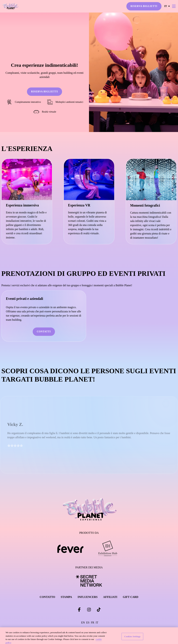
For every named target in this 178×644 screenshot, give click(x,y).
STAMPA (66, 597)
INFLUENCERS (88, 597)
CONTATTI (44, 332)
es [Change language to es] (88, 623)
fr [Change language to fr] (93, 623)
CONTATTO (47, 597)
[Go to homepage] (17, 6)
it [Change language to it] (97, 623)
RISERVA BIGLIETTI (144, 6)
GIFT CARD (131, 597)
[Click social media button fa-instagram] (89, 610)
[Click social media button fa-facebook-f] (79, 610)
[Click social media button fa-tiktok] (99, 610)
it (167, 6)
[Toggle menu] (174, 6)
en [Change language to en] (83, 623)
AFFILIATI (110, 597)
